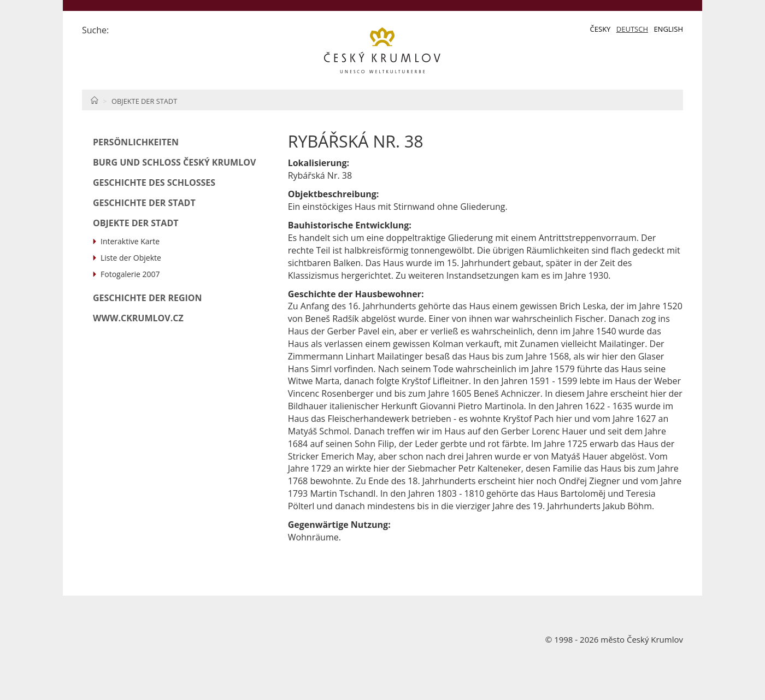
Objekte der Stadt (144, 101)
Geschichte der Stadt (144, 203)
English (668, 29)
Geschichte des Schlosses (154, 183)
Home (94, 100)
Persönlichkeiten (136, 142)
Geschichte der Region (148, 298)
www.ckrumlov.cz (138, 318)
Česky (601, 29)
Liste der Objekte (131, 258)
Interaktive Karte (130, 241)
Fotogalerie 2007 (130, 274)
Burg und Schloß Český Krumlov (174, 162)
